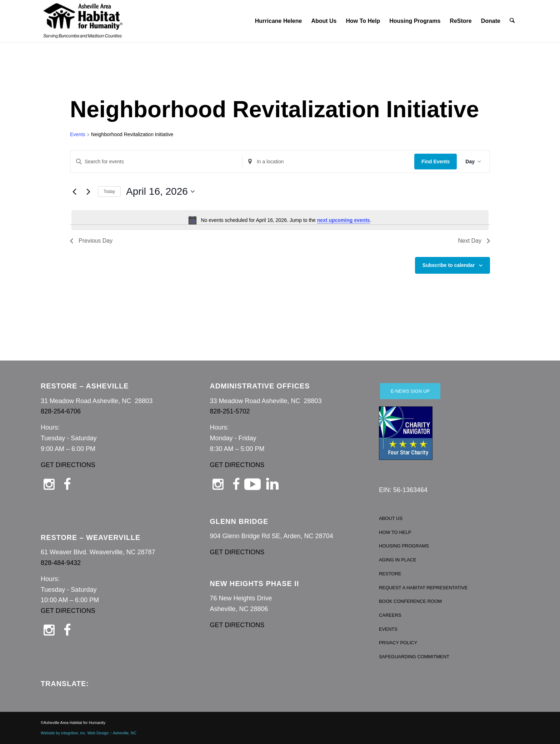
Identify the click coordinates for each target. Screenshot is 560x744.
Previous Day (91, 241)
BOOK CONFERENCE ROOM (410, 601)
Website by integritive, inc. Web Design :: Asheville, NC (89, 733)
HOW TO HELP (395, 532)
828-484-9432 (61, 563)
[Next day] (88, 192)
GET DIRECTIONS (68, 465)
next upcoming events (344, 220)
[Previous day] (74, 192)
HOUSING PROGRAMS (404, 546)
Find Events (436, 162)
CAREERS (390, 615)
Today (109, 192)
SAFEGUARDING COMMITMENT (414, 657)
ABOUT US (391, 518)
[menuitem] (279, 21)
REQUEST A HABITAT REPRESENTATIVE (423, 588)
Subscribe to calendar (449, 265)
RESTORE (390, 574)
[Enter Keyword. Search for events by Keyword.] (156, 162)
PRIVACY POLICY (398, 643)
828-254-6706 (61, 411)
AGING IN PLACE (398, 560)
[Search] (513, 21)
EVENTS (388, 629)
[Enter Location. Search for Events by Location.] (328, 162)
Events (78, 134)
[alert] (280, 220)
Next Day (474, 241)
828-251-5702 (230, 411)
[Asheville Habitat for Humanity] (83, 21)
